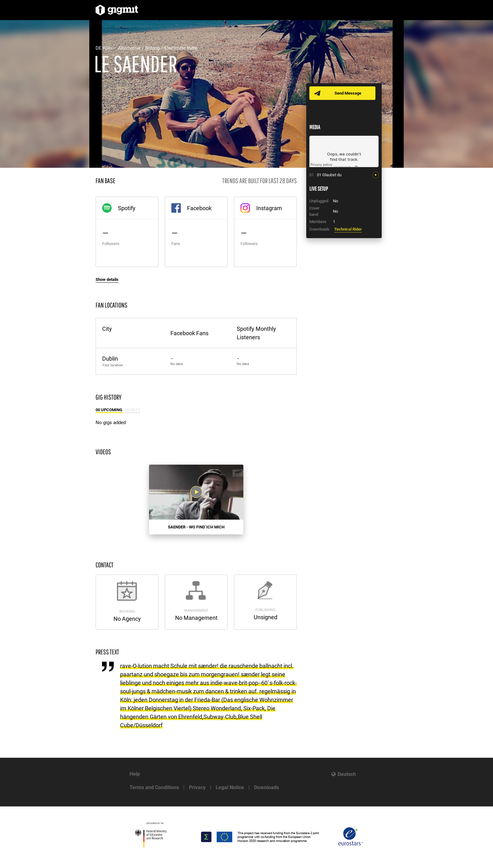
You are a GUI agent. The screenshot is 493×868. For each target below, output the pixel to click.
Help (135, 774)
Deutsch (347, 774)
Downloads (266, 787)
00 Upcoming (109, 410)
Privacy (197, 787)
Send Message (348, 93)
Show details (107, 279)
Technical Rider (348, 229)
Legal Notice (230, 787)
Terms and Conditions (154, 787)
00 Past (133, 410)
